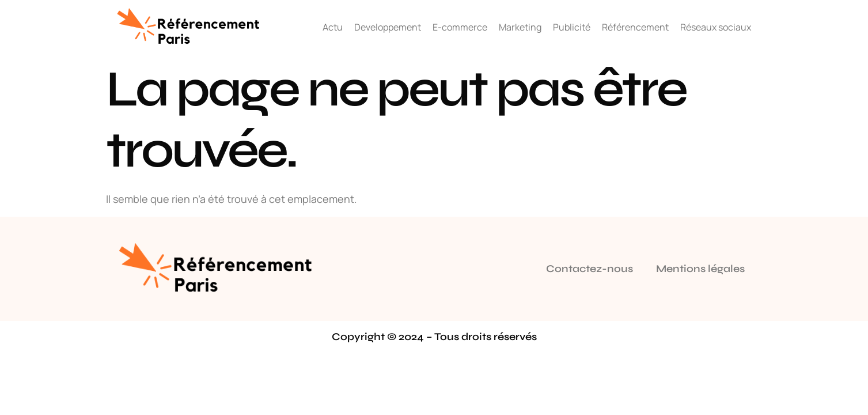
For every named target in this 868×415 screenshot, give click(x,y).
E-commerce (460, 27)
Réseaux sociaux (716, 27)
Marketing (520, 27)
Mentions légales (700, 269)
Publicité (572, 27)
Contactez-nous (590, 269)
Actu (333, 27)
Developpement (388, 27)
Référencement (635, 27)
